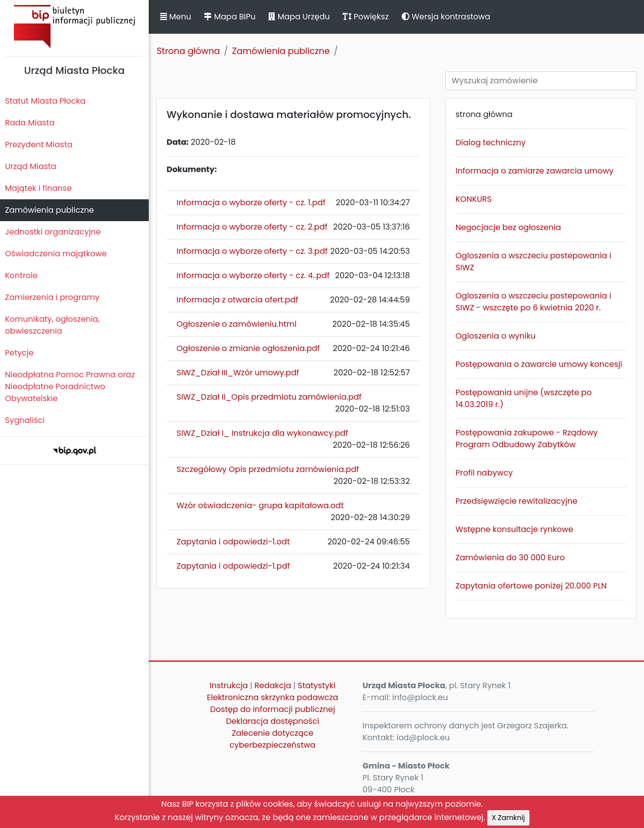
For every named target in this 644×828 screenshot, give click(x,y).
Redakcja (273, 685)
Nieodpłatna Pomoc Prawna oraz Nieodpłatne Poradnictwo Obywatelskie (70, 386)
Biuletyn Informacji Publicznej (74, 27)
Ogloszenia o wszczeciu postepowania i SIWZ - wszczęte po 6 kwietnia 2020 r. (533, 302)
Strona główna (188, 51)
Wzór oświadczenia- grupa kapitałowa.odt (260, 505)
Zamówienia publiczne (49, 210)
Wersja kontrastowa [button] (446, 17)
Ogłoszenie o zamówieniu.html (236, 324)
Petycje (19, 353)
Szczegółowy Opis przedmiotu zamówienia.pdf (268, 469)
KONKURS (474, 199)
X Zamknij (508, 818)
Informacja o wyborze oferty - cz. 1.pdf (251, 203)
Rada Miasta (30, 123)
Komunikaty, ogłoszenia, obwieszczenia (52, 325)
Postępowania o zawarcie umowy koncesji (539, 364)
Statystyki (317, 685)
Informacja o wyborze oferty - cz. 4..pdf (253, 275)
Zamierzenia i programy (52, 297)
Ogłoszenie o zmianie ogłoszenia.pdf (248, 348)
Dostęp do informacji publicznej (273, 709)
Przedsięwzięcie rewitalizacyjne (517, 501)
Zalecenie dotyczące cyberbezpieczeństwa (272, 739)
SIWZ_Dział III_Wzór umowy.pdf (238, 373)
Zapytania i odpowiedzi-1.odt (233, 542)
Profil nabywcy (484, 473)
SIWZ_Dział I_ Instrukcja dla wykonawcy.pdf (262, 433)
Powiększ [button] (366, 17)
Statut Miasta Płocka (45, 101)
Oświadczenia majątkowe (56, 254)
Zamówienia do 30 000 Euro (510, 558)
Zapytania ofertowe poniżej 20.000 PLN (531, 586)
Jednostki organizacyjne (53, 232)
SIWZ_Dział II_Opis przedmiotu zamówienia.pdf (269, 397)
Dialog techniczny (491, 143)
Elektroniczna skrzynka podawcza (272, 697)
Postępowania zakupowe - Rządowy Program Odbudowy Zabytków (527, 439)
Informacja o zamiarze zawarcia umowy (535, 171)
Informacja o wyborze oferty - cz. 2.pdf (252, 227)
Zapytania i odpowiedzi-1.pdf (233, 566)
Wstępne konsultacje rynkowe (514, 529)
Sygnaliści (25, 420)
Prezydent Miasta (39, 145)
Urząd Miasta (30, 166)
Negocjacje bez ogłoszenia (508, 227)
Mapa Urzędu (299, 17)
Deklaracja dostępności (273, 721)
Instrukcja (229, 685)
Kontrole (21, 275)
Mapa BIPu (230, 17)
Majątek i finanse (38, 188)
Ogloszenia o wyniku (496, 336)
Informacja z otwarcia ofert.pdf (237, 300)
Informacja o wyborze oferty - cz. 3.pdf (252, 251)
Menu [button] (176, 17)
